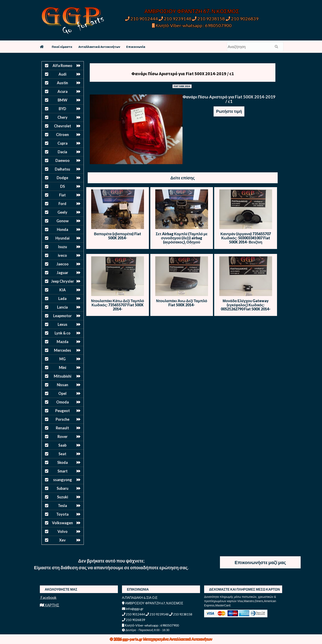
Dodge (62, 178)
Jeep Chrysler (63, 281)
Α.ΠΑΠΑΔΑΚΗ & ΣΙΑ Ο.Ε (140, 597)
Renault (62, 428)
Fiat (62, 195)
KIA (63, 290)
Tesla (62, 506)
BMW (63, 100)
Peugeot (63, 411)
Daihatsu (62, 169)
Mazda (63, 342)
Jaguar (62, 273)
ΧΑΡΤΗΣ (49, 605)
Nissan (63, 385)
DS (63, 186)
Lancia (62, 307)
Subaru (63, 488)
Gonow (63, 221)
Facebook (48, 597)
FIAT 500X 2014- (182, 86)
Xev (62, 540)
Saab (62, 445)
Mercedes (63, 350)
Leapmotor (62, 316)
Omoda (63, 402)
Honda (63, 229)
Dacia (62, 152)
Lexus (63, 324)
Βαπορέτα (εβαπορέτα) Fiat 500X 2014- (118, 236)
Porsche (63, 419)
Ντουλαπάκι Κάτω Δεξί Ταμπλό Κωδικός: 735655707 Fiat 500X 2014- (118, 305)
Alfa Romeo (62, 66)
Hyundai (62, 238)
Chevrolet (63, 126)
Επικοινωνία (136, 47)
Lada (62, 298)
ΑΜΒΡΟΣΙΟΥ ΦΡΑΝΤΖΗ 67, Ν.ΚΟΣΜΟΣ (192, 11)
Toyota (62, 514)
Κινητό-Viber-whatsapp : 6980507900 (192, 25)
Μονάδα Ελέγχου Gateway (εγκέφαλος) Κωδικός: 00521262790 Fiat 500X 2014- (246, 305)
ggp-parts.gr (133, 639)
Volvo (63, 531)
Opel (62, 393)
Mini (63, 368)
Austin (62, 83)
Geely (62, 212)
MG (62, 359)
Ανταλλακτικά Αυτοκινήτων (99, 47)
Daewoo (63, 160)
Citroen (62, 135)
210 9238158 (209, 19)
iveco (62, 255)
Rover (63, 437)
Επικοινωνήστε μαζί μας (260, 562)
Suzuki (63, 497)
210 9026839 (242, 19)
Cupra (63, 143)
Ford (62, 204)
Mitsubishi (63, 376)
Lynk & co (63, 333)
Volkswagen (62, 523)
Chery (63, 117)
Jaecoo (63, 264)
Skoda (63, 462)
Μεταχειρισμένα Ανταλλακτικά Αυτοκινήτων (178, 639)
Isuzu (62, 247)
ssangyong (63, 480)
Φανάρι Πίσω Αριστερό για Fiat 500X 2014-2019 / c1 (183, 74)
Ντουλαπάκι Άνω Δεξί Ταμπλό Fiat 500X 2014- (182, 303)
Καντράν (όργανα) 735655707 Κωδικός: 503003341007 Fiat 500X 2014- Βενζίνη (246, 238)
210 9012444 (141, 19)
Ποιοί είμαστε (62, 47)
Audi (62, 74)
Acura (63, 91)
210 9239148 (175, 19)
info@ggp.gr (133, 609)
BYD (62, 109)
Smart (63, 471)
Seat (62, 454)
